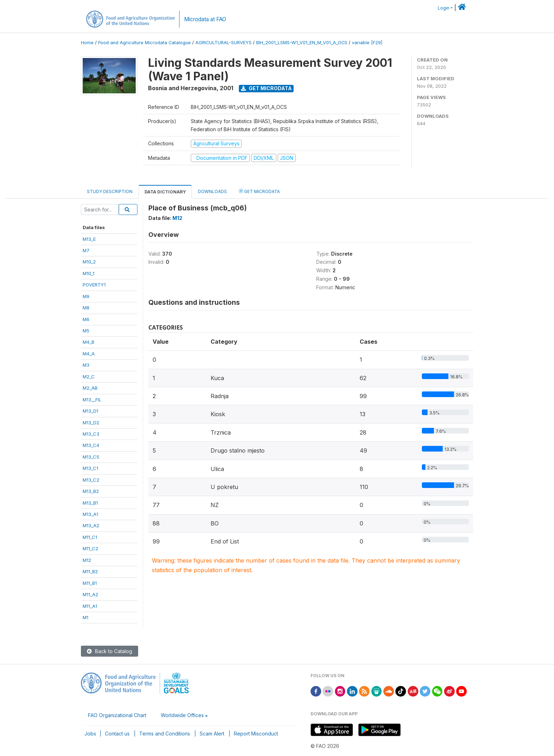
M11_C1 (90, 537)
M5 (86, 331)
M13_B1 (90, 503)
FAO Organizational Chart (117, 715)
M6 (86, 319)
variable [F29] (367, 43)
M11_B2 (90, 571)
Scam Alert (212, 734)
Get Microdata (266, 88)
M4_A (89, 354)
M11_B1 (90, 583)
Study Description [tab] (110, 191)
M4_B (89, 342)
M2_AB (90, 388)
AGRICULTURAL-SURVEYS (223, 43)
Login (444, 8)
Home (87, 43)
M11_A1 (90, 606)
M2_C (89, 377)
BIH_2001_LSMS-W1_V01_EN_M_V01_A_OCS (302, 43)
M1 (86, 617)
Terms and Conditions (165, 734)
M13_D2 (91, 423)
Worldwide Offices (182, 715)
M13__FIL (92, 400)
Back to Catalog (110, 651)
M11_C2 (90, 548)
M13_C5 (91, 457)
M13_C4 (91, 445)
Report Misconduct (256, 734)
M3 (86, 365)
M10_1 (89, 273)
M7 (86, 250)
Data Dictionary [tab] (165, 192)
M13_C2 (91, 480)
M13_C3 (91, 434)
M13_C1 (90, 468)
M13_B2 (91, 491)
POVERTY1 (94, 285)
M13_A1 (90, 514)
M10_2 (89, 262)
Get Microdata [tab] (259, 191)
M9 (86, 296)
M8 (86, 308)
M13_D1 (90, 411)
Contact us (117, 734)
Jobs (90, 734)
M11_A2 (90, 594)
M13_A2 (91, 525)
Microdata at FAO (205, 19)
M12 (87, 560)
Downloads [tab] (212, 191)
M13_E (89, 239)
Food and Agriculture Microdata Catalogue (145, 43)
